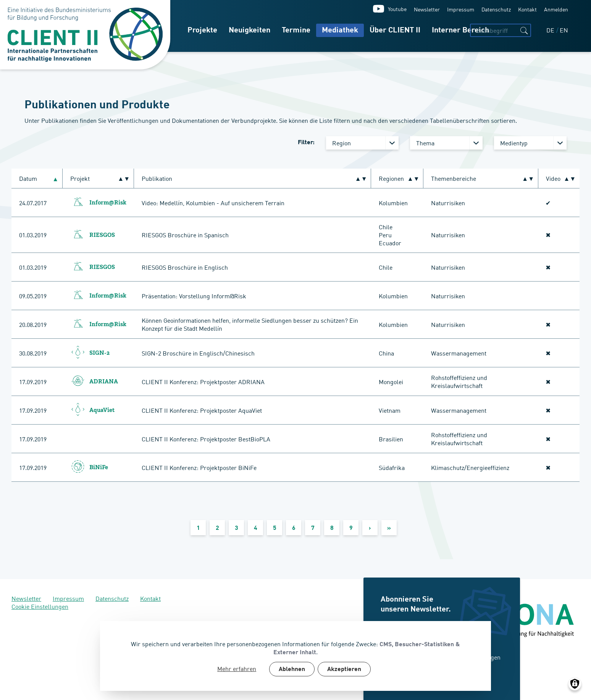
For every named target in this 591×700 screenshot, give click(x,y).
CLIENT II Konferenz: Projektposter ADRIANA (203, 381)
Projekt (80, 178)
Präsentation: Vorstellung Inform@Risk (194, 296)
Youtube (397, 9)
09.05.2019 (33, 296)
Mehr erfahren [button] (237, 669)
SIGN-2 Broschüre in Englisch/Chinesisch (198, 353)
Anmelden (556, 9)
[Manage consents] (575, 684)
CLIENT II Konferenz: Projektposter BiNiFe (199, 467)
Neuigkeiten (249, 31)
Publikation (157, 178)
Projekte (202, 31)
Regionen (391, 178)
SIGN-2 (99, 353)
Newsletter (427, 9)
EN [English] (564, 30)
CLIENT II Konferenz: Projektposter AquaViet (202, 410)
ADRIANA (104, 382)
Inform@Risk (108, 203)
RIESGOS (102, 235)
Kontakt (527, 9)
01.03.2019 (33, 235)
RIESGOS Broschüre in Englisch (185, 267)
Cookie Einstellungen (40, 606)
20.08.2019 (33, 324)
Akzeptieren (344, 669)
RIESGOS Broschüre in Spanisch (185, 235)
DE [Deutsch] (551, 30)
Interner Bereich (460, 31)
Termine (296, 31)
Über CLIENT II (395, 31)
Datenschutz (496, 9)
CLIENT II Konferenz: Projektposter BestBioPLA (206, 439)
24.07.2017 (33, 203)
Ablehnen (292, 669)
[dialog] (295, 656)
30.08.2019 (33, 353)
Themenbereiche (454, 178)
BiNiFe (99, 468)
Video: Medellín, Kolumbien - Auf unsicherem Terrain (213, 203)
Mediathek (340, 31)
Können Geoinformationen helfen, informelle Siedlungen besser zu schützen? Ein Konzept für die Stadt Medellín (250, 324)
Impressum (461, 9)
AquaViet (102, 410)
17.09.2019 (33, 381)
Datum (31, 178)
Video (553, 178)
